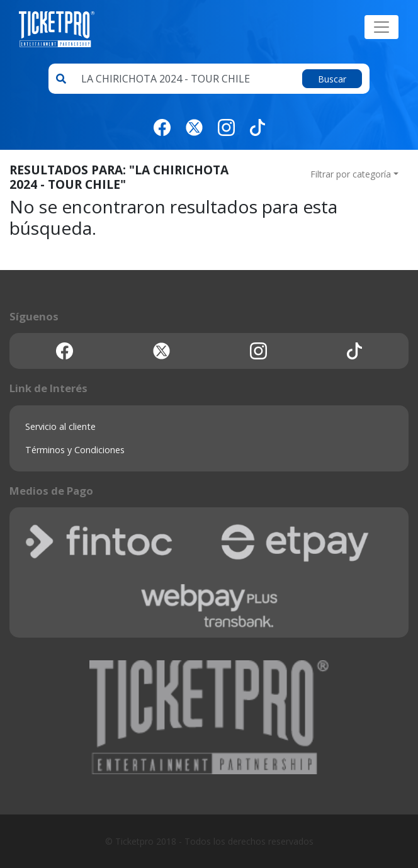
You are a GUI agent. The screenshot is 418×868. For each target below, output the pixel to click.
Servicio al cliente (60, 426)
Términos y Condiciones (75, 450)
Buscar (332, 79)
